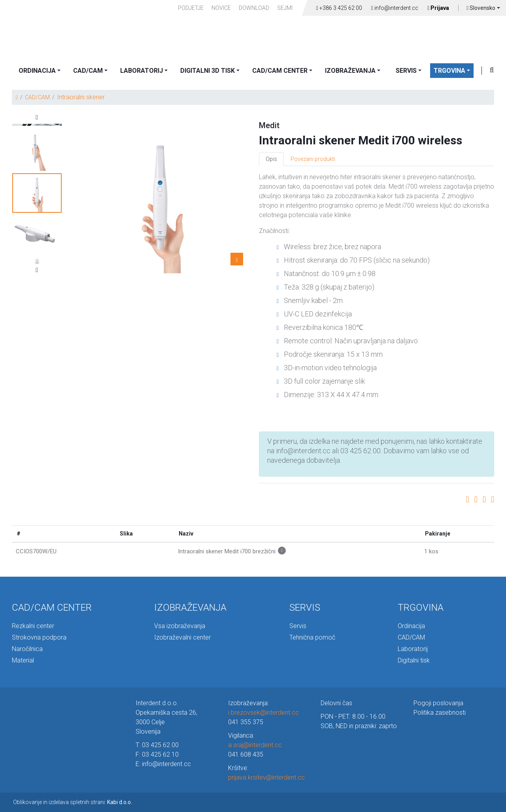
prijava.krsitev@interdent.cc (266, 777)
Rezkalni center (33, 626)
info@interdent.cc (395, 8)
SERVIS (406, 71)
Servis (298, 626)
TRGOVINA (449, 71)
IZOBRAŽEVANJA (350, 71)
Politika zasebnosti (440, 713)
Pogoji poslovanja (438, 703)
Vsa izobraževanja (180, 626)
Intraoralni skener (81, 97)
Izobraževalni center (182, 637)
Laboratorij (413, 649)
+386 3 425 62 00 (339, 8)
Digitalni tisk (414, 660)
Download (254, 8)
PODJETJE (191, 8)
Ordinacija (411, 626)
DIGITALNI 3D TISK (208, 71)
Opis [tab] (271, 159)
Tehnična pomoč (312, 637)
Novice (221, 8)
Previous (37, 117)
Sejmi (285, 8)
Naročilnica (27, 649)
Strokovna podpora (39, 637)
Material (23, 660)
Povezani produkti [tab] (313, 159)
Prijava (438, 8)
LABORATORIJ (142, 71)
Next (37, 270)
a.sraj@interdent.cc (255, 745)
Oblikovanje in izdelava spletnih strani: (73, 802)
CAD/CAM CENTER (280, 71)
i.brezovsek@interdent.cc (263, 713)
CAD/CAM (88, 71)
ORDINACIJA (37, 71)
